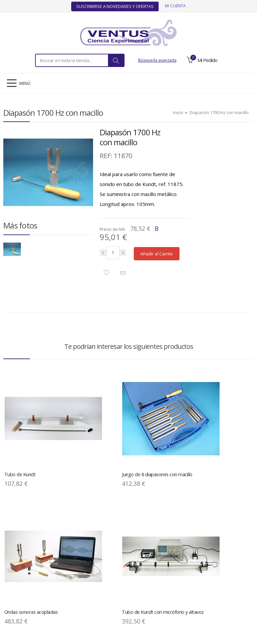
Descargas (122, 591)
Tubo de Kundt (18, 435)
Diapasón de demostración (30, 535)
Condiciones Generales (159, 591)
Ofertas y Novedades (206, 591)
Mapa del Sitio (94, 591)
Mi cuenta (175, 6)
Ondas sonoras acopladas (158, 435)
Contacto (240, 591)
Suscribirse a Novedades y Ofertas (115, 6)
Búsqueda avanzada (157, 60)
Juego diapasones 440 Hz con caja (93, 538)
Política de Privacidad (55, 591)
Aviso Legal (19, 591)
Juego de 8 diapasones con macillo (95, 438)
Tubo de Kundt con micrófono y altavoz (216, 438)
